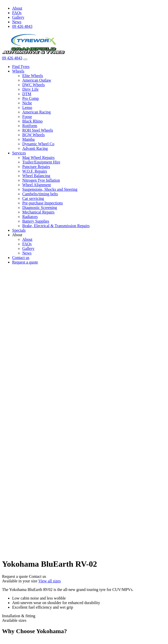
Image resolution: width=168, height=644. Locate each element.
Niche (27, 103)
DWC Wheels (34, 85)
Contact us (21, 258)
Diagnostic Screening (40, 208)
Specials (19, 230)
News (17, 22)
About (17, 8)
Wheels (18, 71)
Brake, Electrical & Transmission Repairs (56, 226)
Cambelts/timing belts (40, 194)
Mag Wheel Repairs (38, 158)
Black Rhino (32, 121)
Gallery (18, 17)
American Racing (36, 112)
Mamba (28, 139)
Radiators (30, 217)
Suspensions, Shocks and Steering (50, 189)
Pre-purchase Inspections (43, 203)
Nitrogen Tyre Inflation (41, 180)
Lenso (27, 108)
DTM (27, 94)
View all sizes (49, 581)
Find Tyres (21, 67)
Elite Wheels (33, 76)
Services (19, 153)
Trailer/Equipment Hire (41, 162)
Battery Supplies (36, 221)
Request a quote (25, 262)
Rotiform (30, 126)
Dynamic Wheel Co (38, 144)
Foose (27, 117)
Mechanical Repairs (38, 212)
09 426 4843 (22, 26)
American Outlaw (37, 80)
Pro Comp (30, 98)
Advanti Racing (35, 148)
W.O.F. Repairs (35, 171)
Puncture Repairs (36, 167)
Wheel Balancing (36, 176)
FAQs (17, 13)
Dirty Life (30, 89)
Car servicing (33, 198)
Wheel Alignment (37, 185)
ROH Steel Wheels (38, 130)
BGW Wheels (34, 135)
